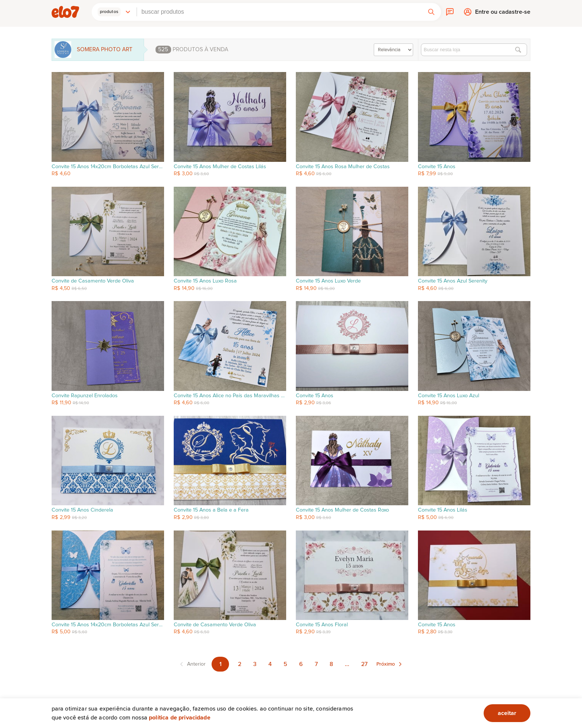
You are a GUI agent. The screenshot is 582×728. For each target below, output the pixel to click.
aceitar (507, 713)
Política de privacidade (180, 718)
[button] (114, 12)
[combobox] (279, 12)
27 (364, 664)
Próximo (386, 664)
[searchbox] (279, 12)
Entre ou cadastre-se (503, 14)
